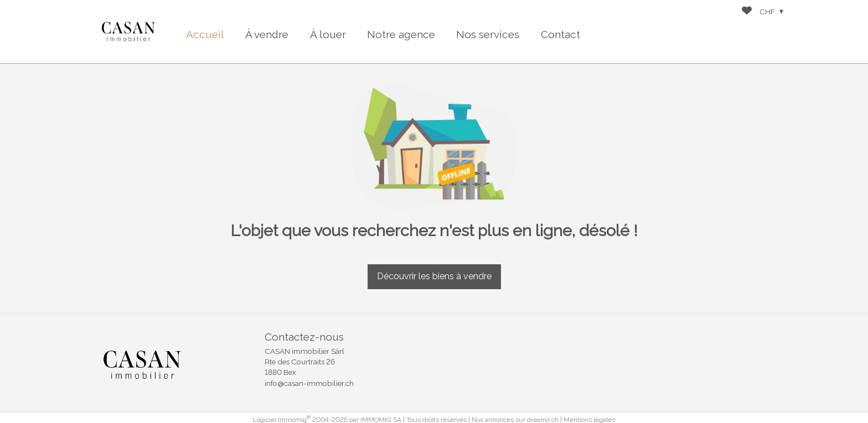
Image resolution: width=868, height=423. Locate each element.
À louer (328, 34)
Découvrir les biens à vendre (434, 276)
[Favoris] (747, 12)
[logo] (128, 32)
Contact (560, 34)
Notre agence (401, 34)
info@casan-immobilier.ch (309, 383)
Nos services (488, 34)
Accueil (205, 34)
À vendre (267, 34)
